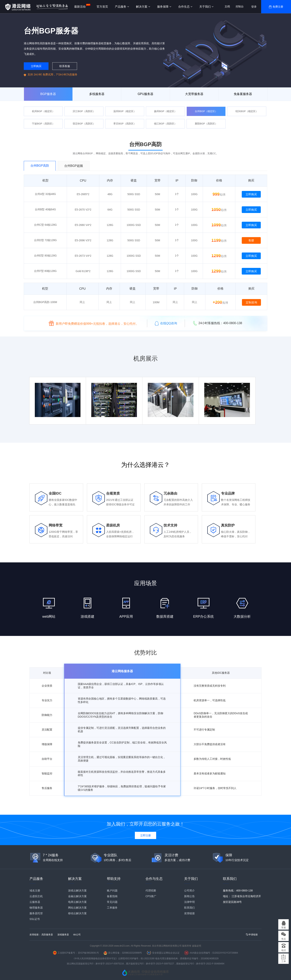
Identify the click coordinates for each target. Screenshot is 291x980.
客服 (284, 928)
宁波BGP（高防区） (43, 124)
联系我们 (189, 908)
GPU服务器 (146, 94)
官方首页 (102, 7)
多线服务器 (97, 94)
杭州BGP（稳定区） (43, 111)
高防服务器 (47, 935)
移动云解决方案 (77, 913)
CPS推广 (151, 896)
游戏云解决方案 (77, 891)
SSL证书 (35, 919)
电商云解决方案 (77, 902)
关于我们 (206, 7)
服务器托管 (36, 913)
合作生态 (185, 7)
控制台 (240, 6)
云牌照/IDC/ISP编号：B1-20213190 (136, 959)
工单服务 (112, 908)
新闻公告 (189, 896)
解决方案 (143, 7)
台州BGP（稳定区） (206, 111)
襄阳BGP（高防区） (206, 124)
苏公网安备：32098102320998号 (125, 953)
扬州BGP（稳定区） (165, 111)
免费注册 (278, 7)
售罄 (251, 240)
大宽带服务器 (194, 94)
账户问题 (112, 891)
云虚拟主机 (36, 896)
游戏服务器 (63, 935)
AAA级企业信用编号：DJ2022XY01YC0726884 (214, 953)
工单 (284, 961)
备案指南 (112, 896)
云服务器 (35, 902)
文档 (227, 6)
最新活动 (80, 7)
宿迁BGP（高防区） (84, 124)
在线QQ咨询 (166, 323)
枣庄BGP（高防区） (125, 124)
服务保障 (164, 7)
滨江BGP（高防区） (84, 111)
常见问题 (112, 902)
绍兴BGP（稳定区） (247, 111)
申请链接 (252, 935)
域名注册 (35, 891)
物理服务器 (36, 908)
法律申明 (189, 902)
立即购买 (36, 66)
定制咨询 (251, 302)
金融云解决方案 (77, 896)
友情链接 (189, 913)
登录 (254, 7)
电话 (284, 950)
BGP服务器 (48, 94)
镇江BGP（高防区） (165, 124)
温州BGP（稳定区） (125, 111)
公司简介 (189, 891)
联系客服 (65, 66)
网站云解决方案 (77, 908)
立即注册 (145, 835)
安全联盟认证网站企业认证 (166, 953)
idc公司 (77, 935)
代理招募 (151, 891)
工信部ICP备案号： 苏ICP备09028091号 (78, 953)
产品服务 (122, 7)
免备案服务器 (243, 94)
